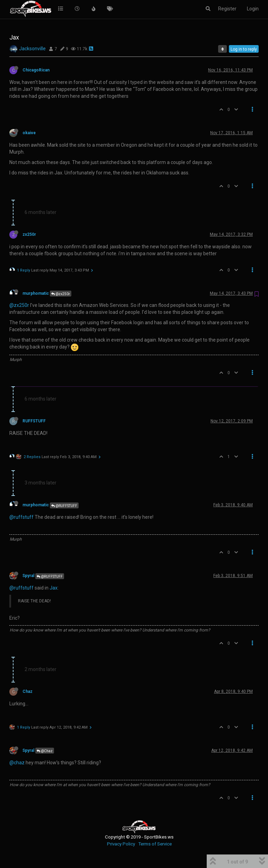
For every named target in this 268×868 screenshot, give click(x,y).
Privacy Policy (121, 844)
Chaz (28, 691)
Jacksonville (32, 49)
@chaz (17, 763)
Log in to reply (244, 49)
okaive (29, 133)
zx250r (29, 234)
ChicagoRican (36, 70)
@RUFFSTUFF (64, 506)
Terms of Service (155, 844)
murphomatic (36, 293)
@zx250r (61, 294)
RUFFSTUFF (34, 421)
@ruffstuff (21, 517)
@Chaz (45, 751)
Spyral (28, 576)
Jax (53, 588)
